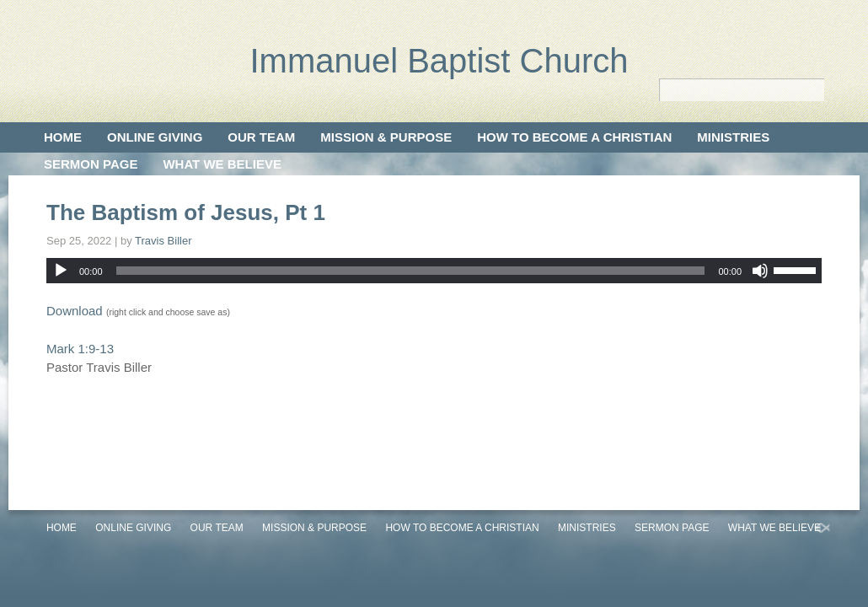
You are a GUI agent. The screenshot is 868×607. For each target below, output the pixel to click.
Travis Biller (163, 241)
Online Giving (155, 137)
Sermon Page (91, 164)
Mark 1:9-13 (80, 349)
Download (75, 311)
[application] (434, 271)
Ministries (733, 137)
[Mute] (760, 271)
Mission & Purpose (386, 137)
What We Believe (222, 164)
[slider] (411, 271)
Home (63, 137)
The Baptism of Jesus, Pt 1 (186, 212)
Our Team (261, 137)
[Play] (61, 271)
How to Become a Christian (574, 137)
